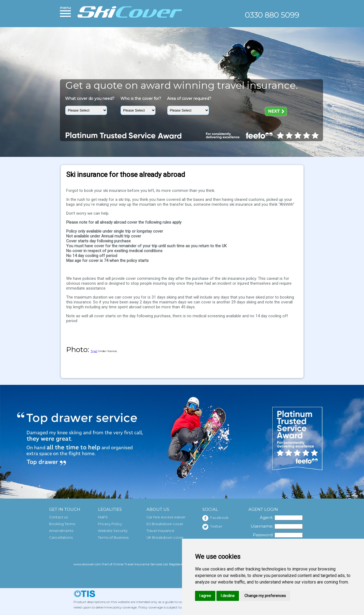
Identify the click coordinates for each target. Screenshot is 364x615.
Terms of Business (113, 538)
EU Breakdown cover (165, 524)
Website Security (113, 531)
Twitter (212, 527)
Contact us (58, 517)
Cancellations (61, 538)
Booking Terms (62, 524)
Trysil (94, 351)
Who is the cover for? (141, 99)
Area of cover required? (189, 99)
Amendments (61, 531)
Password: (263, 535)
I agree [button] (205, 596)
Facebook (215, 518)
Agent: (267, 517)
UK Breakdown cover (165, 538)
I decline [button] (228, 596)
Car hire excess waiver (166, 517)
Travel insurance (160, 531)
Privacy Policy (110, 524)
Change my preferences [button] (265, 596)
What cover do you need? (90, 99)
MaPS (103, 517)
